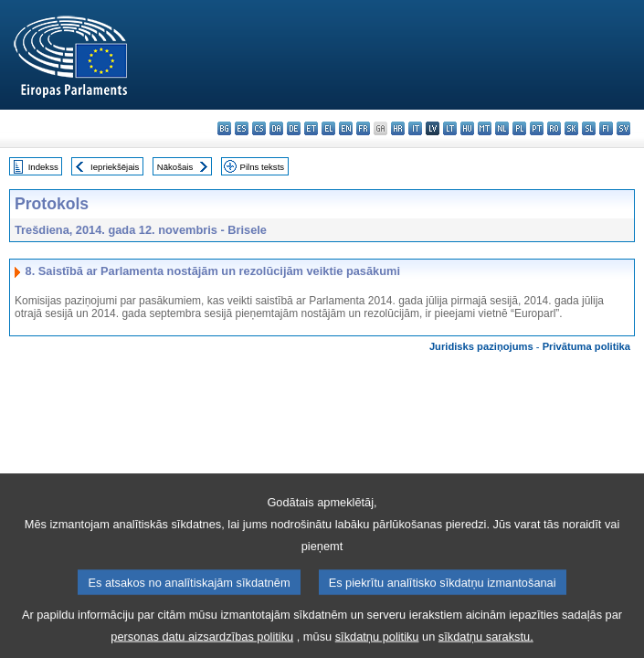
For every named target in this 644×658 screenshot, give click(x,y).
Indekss (43, 167)
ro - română (554, 128)
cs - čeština (259, 128)
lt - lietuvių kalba (450, 128)
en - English (346, 128)
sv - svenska (623, 128)
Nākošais (175, 167)
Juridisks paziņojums (481, 346)
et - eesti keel (311, 128)
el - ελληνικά (328, 128)
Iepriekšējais (115, 167)
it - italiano (415, 128)
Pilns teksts (263, 167)
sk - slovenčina (571, 128)
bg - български (224, 128)
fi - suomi (606, 128)
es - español (242, 128)
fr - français (363, 128)
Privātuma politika (586, 346)
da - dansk (276, 128)
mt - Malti (485, 128)
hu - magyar (467, 128)
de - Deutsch (294, 128)
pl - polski (519, 128)
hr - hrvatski (398, 128)
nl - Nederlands (502, 128)
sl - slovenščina (589, 128)
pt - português (537, 128)
